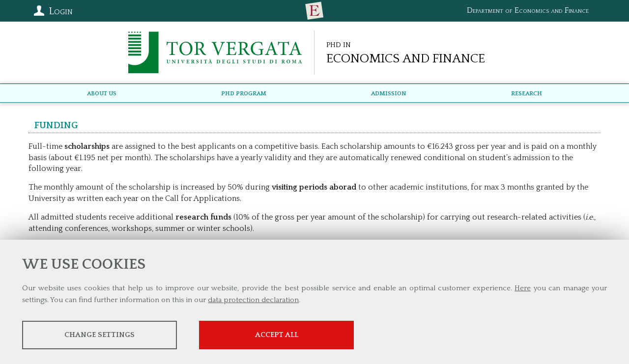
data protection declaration (253, 300)
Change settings (100, 335)
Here (523, 288)
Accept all (277, 335)
